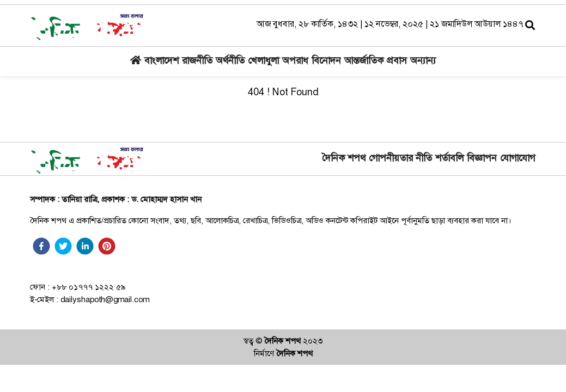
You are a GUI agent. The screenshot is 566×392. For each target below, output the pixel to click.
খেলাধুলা (263, 62)
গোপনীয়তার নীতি (400, 159)
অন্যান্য (423, 62)
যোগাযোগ (518, 159)
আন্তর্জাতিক (364, 62)
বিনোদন (326, 62)
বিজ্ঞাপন (482, 159)
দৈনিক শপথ (344, 158)
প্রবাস (397, 62)
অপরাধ (295, 62)
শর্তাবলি (449, 159)
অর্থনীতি (230, 62)
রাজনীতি (197, 62)
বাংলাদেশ (162, 62)
